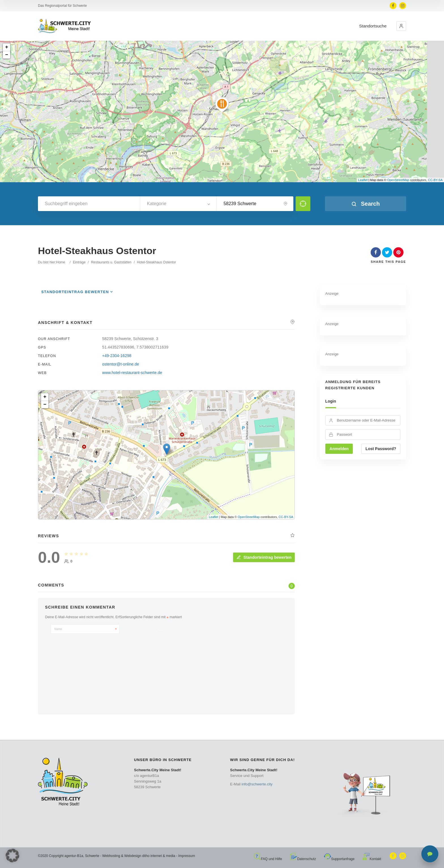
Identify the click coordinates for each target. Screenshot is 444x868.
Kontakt (372, 859)
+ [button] (7, 47)
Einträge (79, 262)
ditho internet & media (159, 856)
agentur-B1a (74, 856)
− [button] (7, 55)
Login (331, 401)
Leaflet (363, 180)
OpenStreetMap (398, 180)
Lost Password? (381, 449)
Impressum (186, 856)
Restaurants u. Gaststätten (111, 262)
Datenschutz (303, 859)
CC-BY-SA (435, 180)
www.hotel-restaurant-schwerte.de (132, 373)
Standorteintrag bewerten (75, 292)
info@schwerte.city (257, 784)
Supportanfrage (339, 859)
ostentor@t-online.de (121, 364)
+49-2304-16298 (117, 356)
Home (61, 262)
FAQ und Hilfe (268, 859)
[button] (401, 26)
